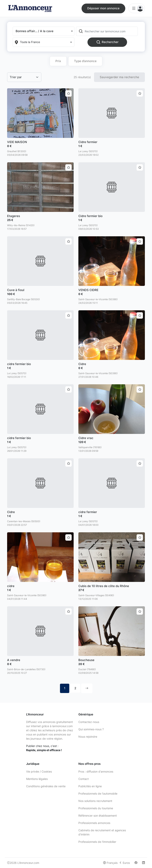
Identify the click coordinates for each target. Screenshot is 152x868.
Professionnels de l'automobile (98, 794)
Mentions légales (37, 779)
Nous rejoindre (88, 737)
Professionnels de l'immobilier (97, 842)
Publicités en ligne (90, 786)
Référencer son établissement (98, 816)
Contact (84, 779)
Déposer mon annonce (103, 8)
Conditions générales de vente (46, 786)
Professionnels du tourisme (96, 808)
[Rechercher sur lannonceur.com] (111, 31)
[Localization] (44, 42)
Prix (58, 61)
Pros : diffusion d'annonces (96, 771)
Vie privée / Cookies (39, 771)
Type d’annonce (85, 61)
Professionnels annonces (94, 823)
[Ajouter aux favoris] (68, 93)
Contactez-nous (89, 722)
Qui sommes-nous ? (91, 729)
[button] (44, 31)
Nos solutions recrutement (95, 801)
